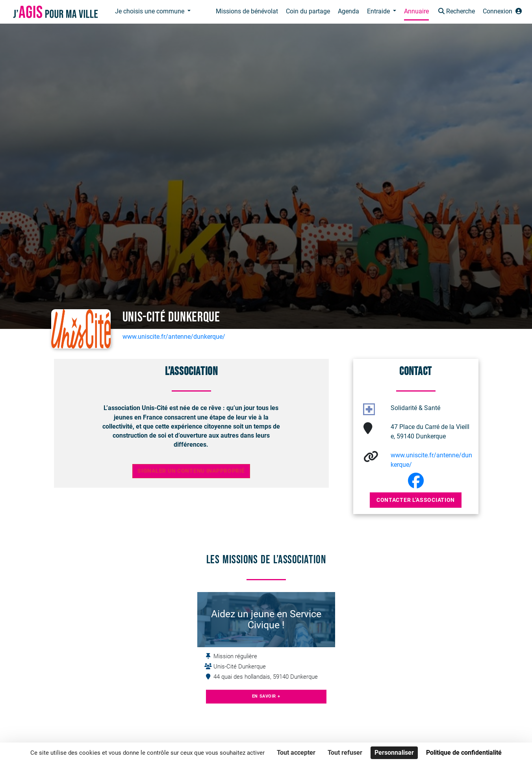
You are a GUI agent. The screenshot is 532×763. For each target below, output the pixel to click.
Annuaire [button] (416, 11)
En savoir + (266, 696)
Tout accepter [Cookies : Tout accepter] (296, 753)
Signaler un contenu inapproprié (191, 471)
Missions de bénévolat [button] (247, 11)
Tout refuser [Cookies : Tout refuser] (345, 753)
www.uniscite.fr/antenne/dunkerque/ (174, 337)
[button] (456, 12)
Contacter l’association (416, 500)
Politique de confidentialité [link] (464, 753)
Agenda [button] (348, 11)
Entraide (379, 11)
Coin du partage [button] (308, 11)
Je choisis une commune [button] (150, 11)
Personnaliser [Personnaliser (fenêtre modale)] (394, 753)
